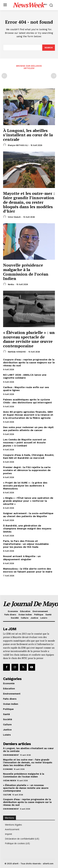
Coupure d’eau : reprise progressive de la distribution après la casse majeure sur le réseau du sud (29, 362)
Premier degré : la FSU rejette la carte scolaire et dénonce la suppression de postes (27, 470)
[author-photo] (5, 145)
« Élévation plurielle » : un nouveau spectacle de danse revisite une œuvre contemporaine (29, 339)
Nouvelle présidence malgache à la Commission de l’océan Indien (26, 272)
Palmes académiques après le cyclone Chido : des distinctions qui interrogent (28, 401)
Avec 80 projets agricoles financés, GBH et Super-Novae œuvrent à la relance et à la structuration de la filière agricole (28, 415)
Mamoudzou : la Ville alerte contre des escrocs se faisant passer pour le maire (28, 570)
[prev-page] (4, 76)
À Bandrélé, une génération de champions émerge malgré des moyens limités (27, 529)
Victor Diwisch (14, 217)
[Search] (49, 48)
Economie (8, 769)
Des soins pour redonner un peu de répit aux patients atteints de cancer (28, 429)
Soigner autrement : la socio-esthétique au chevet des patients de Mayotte (28, 515)
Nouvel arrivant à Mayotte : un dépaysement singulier (22, 558)
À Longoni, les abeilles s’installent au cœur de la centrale (28, 135)
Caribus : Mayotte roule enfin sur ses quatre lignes (26, 389)
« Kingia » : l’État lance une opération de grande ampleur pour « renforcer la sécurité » (28, 501)
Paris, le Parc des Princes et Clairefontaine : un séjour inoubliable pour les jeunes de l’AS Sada (26, 544)
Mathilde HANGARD (17, 352)
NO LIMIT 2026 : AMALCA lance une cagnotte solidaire (25, 376)
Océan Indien (10, 781)
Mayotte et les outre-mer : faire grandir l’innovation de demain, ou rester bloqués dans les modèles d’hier (29, 202)
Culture (7, 795)
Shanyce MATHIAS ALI (18, 145)
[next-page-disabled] (54, 76)
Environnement (11, 755)
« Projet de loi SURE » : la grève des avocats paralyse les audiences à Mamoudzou (25, 486)
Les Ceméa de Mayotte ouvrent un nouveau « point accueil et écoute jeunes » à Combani (25, 442)
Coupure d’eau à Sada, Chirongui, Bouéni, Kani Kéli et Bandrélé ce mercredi (29, 456)
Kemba (11, 284)
